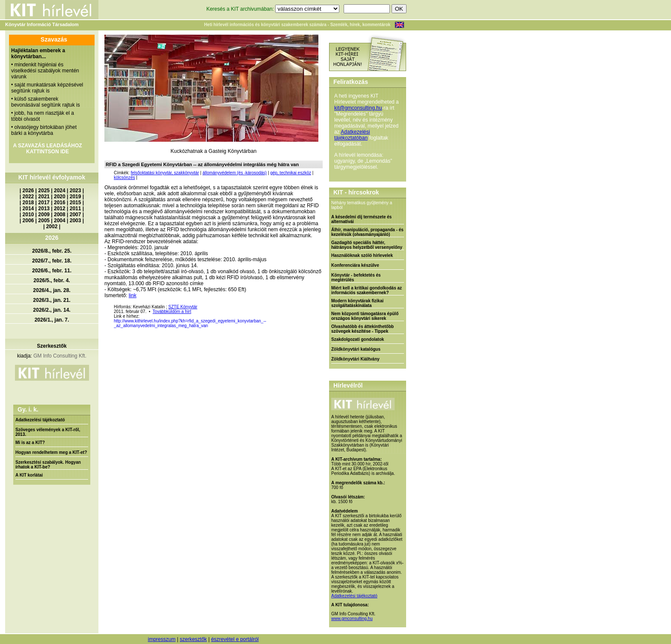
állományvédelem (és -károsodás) (235, 173)
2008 (60, 215)
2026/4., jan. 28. (52, 290)
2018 (28, 203)
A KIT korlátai (29, 475)
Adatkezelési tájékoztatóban (352, 135)
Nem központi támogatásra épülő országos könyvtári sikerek (365, 316)
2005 (44, 221)
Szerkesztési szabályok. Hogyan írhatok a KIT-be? (48, 465)
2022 (28, 197)
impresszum (162, 639)
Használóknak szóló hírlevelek (362, 255)
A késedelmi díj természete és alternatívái (361, 219)
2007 (76, 215)
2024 (60, 191)
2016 (60, 203)
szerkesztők (193, 639)
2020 (60, 197)
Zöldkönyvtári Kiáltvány (355, 359)
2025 (44, 191)
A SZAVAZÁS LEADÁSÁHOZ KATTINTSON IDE (47, 149)
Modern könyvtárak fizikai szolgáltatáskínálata (357, 303)
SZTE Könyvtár (183, 307)
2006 (28, 221)
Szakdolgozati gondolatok (358, 339)
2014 (28, 209)
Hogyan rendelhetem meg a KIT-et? (51, 452)
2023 (76, 191)
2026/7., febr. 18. (52, 261)
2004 (60, 221)
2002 (52, 227)
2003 (76, 221)
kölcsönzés (124, 177)
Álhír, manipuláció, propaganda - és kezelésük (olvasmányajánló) (367, 232)
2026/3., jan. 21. (52, 300)
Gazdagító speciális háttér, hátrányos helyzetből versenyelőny (367, 245)
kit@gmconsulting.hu (358, 108)
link (133, 295)
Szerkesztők (52, 346)
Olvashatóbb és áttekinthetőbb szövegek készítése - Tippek (362, 329)
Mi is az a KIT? (30, 443)
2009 (44, 215)
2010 (28, 215)
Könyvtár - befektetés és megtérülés (356, 277)
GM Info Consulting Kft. (60, 356)
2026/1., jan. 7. (52, 320)
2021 (44, 197)
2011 (76, 209)
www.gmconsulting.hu (352, 619)
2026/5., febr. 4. (52, 280)
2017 (44, 203)
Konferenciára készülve (355, 265)
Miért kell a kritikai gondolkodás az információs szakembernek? (367, 290)
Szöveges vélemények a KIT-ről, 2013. (48, 432)
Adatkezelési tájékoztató (40, 420)
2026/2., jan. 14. (52, 310)
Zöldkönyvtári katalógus (356, 349)
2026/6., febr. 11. (52, 271)
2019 (76, 197)
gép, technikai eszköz (291, 173)
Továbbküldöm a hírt (172, 312)
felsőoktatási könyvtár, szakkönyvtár (165, 173)
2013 (44, 209)
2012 (60, 209)
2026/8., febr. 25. (52, 251)
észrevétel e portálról (235, 639)
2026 (28, 191)
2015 (76, 203)
